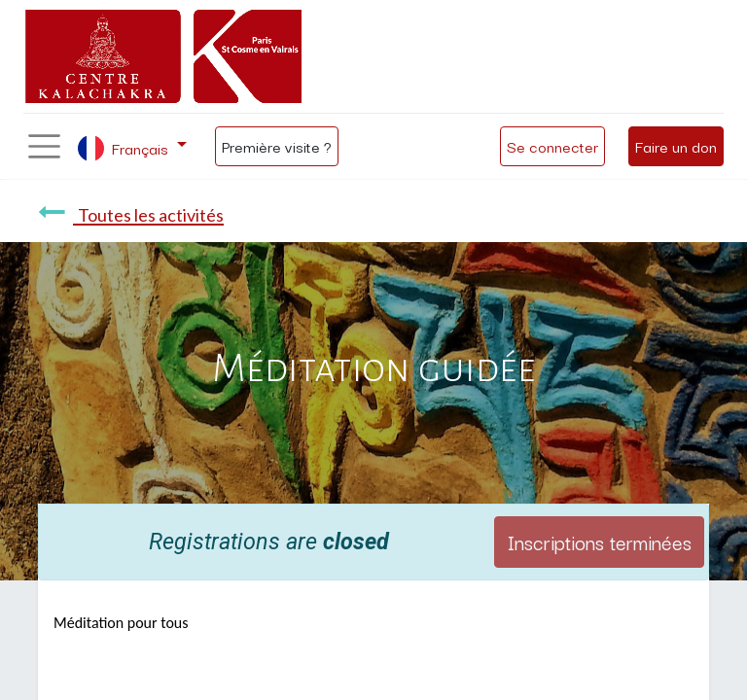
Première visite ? (277, 146)
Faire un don (676, 146)
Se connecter (552, 146)
